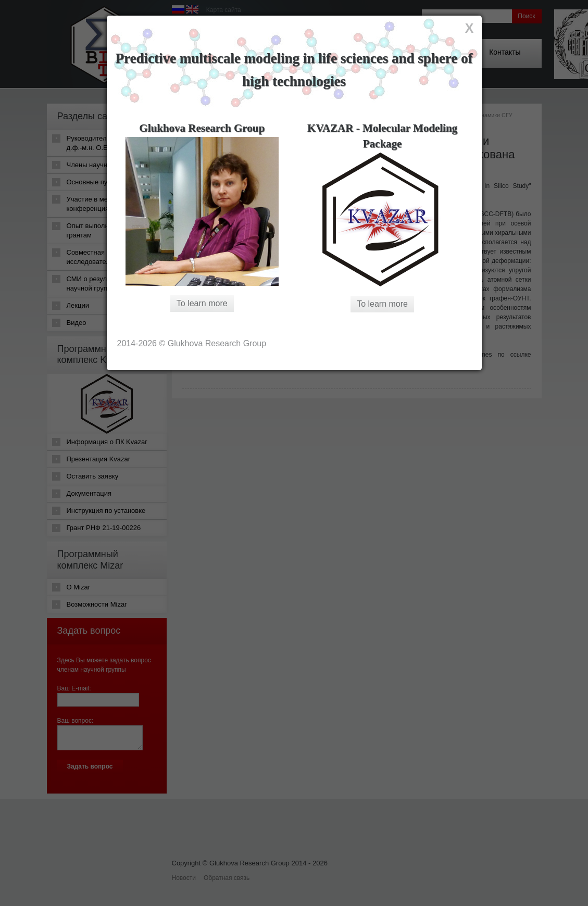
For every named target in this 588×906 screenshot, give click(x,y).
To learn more (202, 303)
